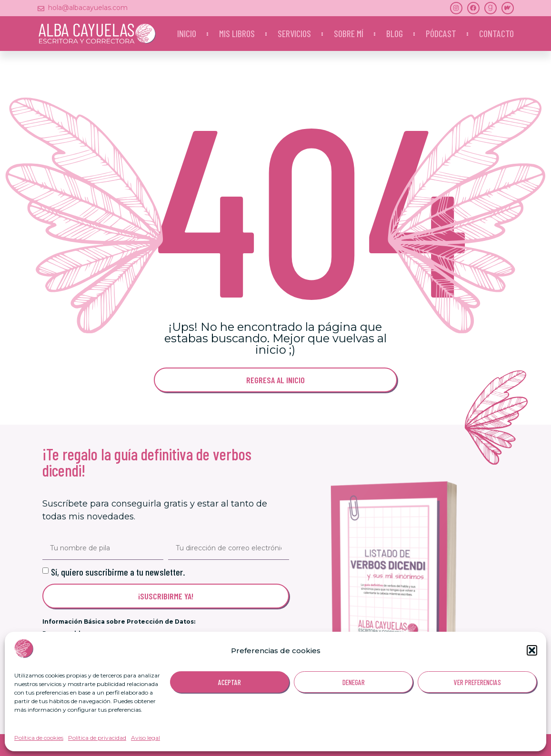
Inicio (187, 33)
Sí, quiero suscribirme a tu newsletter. (118, 572)
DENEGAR (354, 682)
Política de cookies (39, 738)
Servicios (294, 33)
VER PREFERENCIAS (477, 682)
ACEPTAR (230, 682)
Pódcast (441, 33)
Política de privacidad (97, 738)
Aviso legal (145, 738)
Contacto (496, 33)
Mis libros (237, 33)
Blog (395, 33)
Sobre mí (349, 33)
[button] (532, 650)
